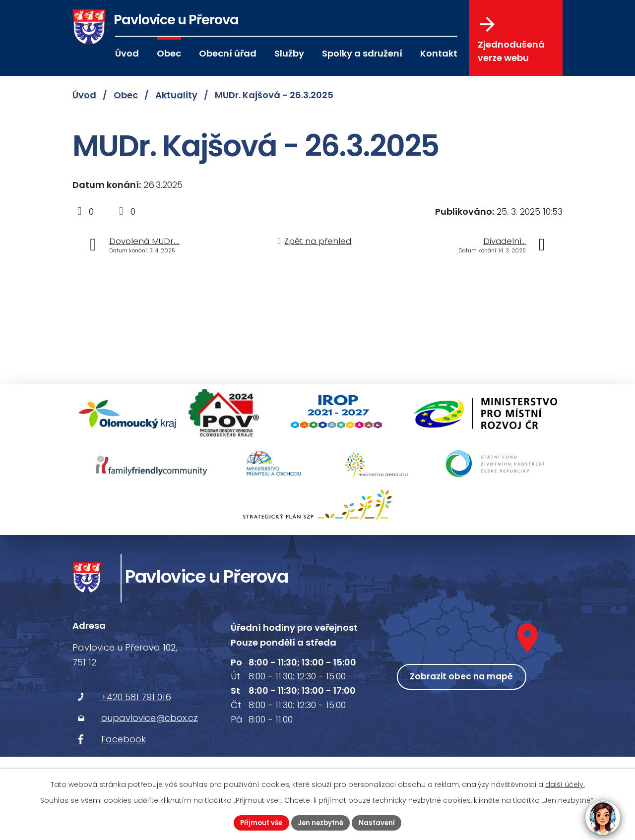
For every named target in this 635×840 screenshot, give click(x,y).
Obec (169, 53)
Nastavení (380, 822)
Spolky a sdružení (362, 53)
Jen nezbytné (321, 822)
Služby (289, 53)
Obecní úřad (228, 53)
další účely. (565, 783)
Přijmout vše (259, 822)
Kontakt (439, 53)
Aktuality (176, 95)
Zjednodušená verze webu (511, 40)
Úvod (127, 53)
